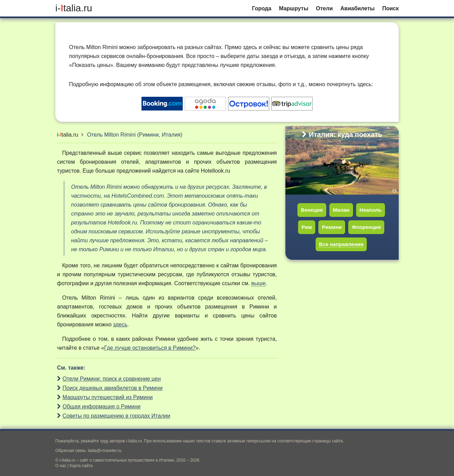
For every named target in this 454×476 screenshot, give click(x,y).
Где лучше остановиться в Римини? (150, 348)
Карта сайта (81, 466)
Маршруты (294, 8)
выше (259, 283)
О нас (61, 466)
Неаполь (371, 210)
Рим (307, 227)
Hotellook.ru (215, 171)
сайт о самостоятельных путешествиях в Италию (127, 460)
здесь (120, 324)
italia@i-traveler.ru (105, 451)
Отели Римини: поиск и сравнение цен (112, 379)
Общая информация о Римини (101, 407)
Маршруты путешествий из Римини (108, 397)
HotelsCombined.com (138, 196)
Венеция (312, 210)
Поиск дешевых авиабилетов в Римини (113, 388)
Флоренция (366, 227)
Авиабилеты (357, 8)
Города (262, 8)
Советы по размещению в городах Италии (116, 416)
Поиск (390, 8)
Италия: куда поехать (342, 135)
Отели (324, 8)
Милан (341, 210)
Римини (332, 227)
